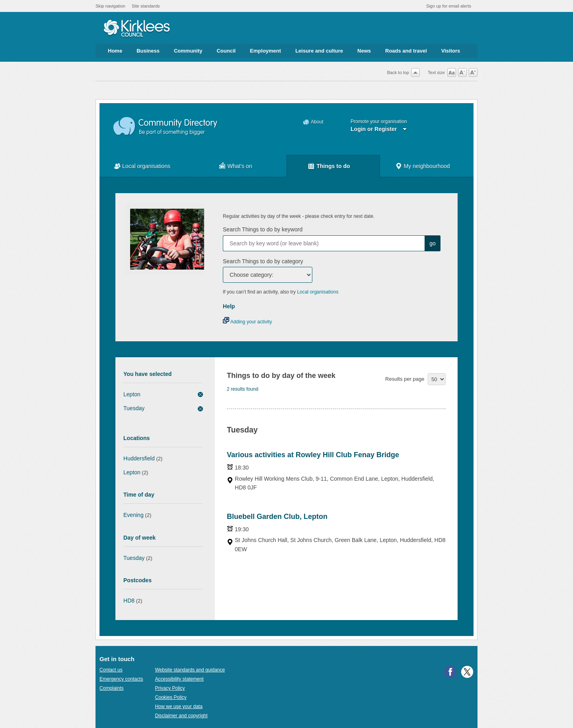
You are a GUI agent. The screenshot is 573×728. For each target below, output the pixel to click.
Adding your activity (247, 322)
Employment (265, 51)
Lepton (132, 394)
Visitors (451, 51)
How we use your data (179, 706)
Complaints (111, 688)
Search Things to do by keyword (263, 229)
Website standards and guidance (190, 670)
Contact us (111, 670)
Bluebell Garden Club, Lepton (277, 517)
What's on (240, 166)
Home (115, 51)
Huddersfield (139, 458)
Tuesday (134, 408)
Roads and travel (406, 51)
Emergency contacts (121, 679)
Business (148, 51)
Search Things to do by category (263, 261)
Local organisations (146, 166)
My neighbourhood (427, 166)
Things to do (333, 166)
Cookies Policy (171, 697)
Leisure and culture (319, 51)
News (364, 51)
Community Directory (166, 126)
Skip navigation (110, 6)
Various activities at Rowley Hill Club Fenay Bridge (313, 455)
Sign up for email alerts (449, 6)
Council (226, 51)
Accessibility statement (179, 679)
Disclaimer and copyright (181, 716)
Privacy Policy (170, 688)
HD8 (129, 601)
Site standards (146, 6)
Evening (134, 515)
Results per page (405, 379)
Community (188, 51)
